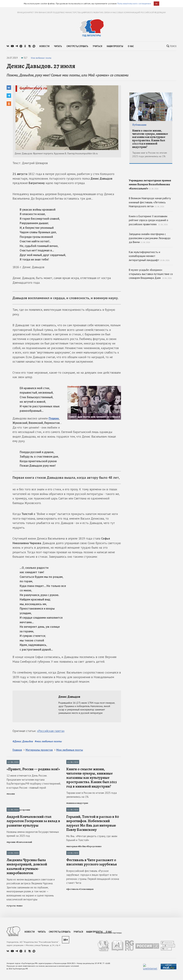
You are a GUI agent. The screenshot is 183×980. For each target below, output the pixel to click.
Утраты (11, 921)
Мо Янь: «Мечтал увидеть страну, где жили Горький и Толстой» (92, 906)
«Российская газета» (51, 731)
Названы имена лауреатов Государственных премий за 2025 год (33, 902)
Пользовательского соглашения (134, 3)
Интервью (71, 844)
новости (44, 46)
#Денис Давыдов (23, 741)
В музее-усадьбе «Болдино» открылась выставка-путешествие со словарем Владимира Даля (151, 299)
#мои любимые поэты (48, 741)
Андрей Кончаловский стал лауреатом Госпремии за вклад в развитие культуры (33, 889)
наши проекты (115, 46)
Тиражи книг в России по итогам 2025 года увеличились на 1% (91, 829)
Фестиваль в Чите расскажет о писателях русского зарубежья (91, 964)
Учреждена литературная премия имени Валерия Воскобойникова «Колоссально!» (151, 195)
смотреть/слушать (77, 46)
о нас (131, 46)
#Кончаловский (24, 910)
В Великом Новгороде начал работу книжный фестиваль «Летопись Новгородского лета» (150, 228)
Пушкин (54, 418)
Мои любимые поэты (41, 58)
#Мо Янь (82, 914)
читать (58, 46)
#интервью (72, 914)
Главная (17, 750)
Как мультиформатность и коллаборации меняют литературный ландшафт (149, 281)
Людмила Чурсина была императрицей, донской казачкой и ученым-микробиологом (27, 969)
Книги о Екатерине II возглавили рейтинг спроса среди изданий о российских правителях (149, 246)
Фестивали (72, 921)
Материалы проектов (39, 750)
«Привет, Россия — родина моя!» (33, 803)
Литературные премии (18, 844)
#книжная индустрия (77, 837)
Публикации (13, 762)
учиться (97, 46)
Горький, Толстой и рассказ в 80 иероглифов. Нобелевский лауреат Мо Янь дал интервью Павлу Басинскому (93, 891)
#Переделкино (94, 914)
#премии (11, 910)
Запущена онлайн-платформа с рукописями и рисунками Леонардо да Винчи (150, 264)
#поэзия (11, 828)
